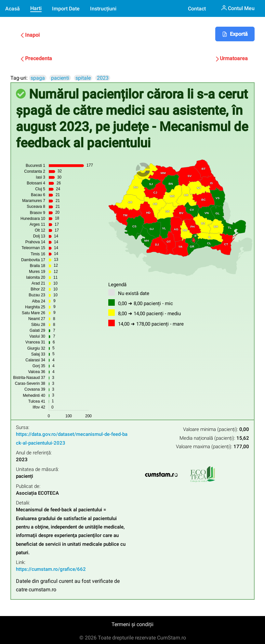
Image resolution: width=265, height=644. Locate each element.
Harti (36, 8)
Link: (21, 563)
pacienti (60, 78)
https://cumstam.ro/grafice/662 (51, 569)
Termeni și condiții (132, 624)
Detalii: (23, 503)
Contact (197, 9)
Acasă (13, 9)
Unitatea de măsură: (37, 470)
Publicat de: (28, 486)
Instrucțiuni (103, 9)
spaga (38, 78)
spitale (83, 78)
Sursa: (23, 428)
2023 (103, 78)
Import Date (66, 9)
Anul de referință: (34, 453)
